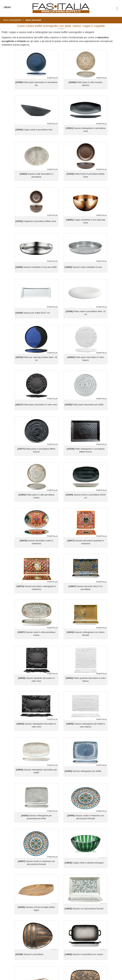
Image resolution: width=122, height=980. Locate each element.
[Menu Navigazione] (7, 7)
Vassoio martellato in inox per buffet (36, 267)
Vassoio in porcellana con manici (84, 954)
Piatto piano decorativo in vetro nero (36, 405)
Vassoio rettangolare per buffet (83, 771)
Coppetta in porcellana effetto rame (36, 221)
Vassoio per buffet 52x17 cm (33, 313)
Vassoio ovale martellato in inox (83, 267)
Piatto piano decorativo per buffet (84, 405)
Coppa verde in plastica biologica (84, 863)
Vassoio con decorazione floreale (84, 909)
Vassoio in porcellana (29, 954)
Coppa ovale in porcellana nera (34, 130)
